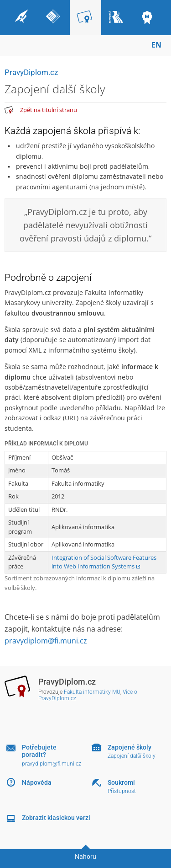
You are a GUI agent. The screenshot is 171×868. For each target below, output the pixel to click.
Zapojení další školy (132, 756)
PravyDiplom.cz (31, 72)
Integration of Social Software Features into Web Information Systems (104, 562)
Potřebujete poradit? (39, 751)
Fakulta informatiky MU (92, 692)
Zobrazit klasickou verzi (56, 818)
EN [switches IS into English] (156, 45)
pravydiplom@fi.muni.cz (46, 641)
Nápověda (37, 782)
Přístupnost (122, 791)
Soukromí (121, 782)
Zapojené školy (130, 747)
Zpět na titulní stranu (49, 110)
